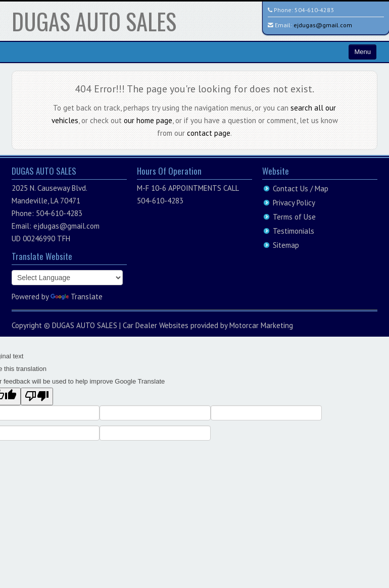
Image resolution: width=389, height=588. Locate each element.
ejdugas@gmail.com (323, 25)
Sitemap (286, 245)
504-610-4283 (314, 10)
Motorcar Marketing (261, 325)
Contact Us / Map (301, 189)
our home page (148, 120)
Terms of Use (294, 217)
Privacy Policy (294, 203)
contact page (209, 133)
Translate (77, 297)
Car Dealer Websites (156, 325)
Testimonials (294, 231)
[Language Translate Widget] (67, 278)
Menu (362, 52)
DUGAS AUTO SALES (94, 21)
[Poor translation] (37, 396)
